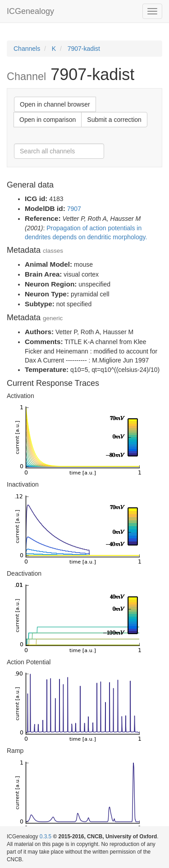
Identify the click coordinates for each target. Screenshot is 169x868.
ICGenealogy (30, 11)
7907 (74, 209)
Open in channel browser (55, 104)
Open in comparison (48, 120)
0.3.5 (46, 837)
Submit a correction (114, 120)
